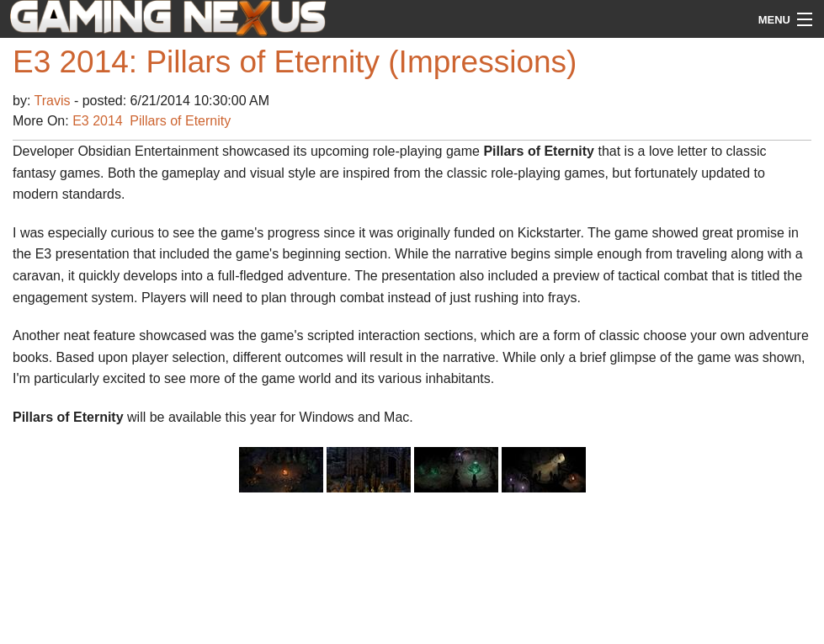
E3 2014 (98, 121)
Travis (54, 101)
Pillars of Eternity (180, 121)
